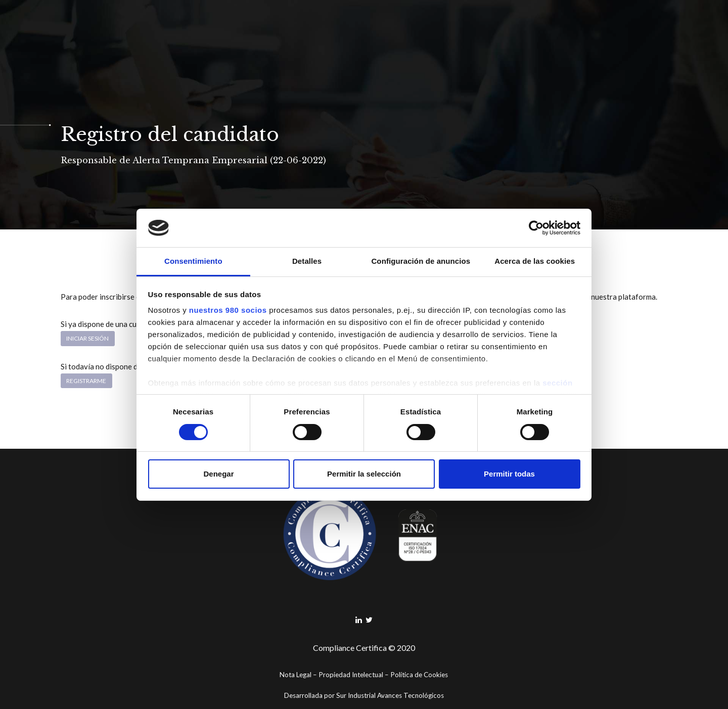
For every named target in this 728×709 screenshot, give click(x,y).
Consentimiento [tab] (193, 261)
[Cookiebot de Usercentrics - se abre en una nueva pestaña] (536, 228)
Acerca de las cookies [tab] (535, 261)
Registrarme (86, 381)
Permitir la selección (364, 474)
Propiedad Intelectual (351, 675)
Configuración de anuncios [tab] (421, 261)
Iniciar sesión (87, 338)
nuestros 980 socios (228, 310)
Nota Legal (295, 675)
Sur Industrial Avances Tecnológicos (390, 695)
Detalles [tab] (307, 261)
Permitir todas (509, 474)
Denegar (218, 474)
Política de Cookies (419, 675)
